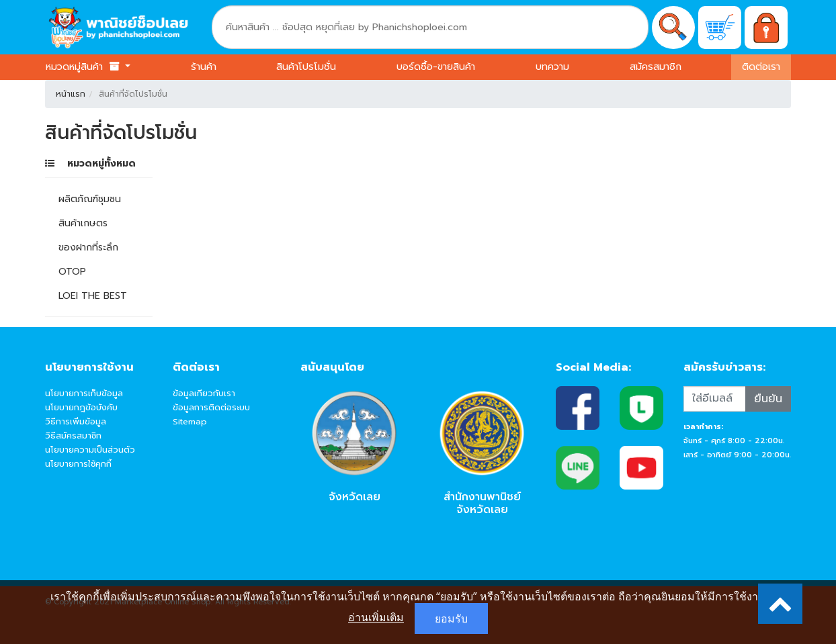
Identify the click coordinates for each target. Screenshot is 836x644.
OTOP (72, 272)
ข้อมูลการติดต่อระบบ (211, 407)
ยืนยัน (768, 399)
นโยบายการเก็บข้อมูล (84, 393)
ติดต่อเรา (761, 66)
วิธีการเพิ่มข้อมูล (76, 421)
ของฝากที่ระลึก (88, 247)
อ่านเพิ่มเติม (376, 617)
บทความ (552, 66)
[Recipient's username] (715, 399)
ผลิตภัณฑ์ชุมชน (90, 199)
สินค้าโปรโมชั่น (306, 66)
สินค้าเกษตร (83, 223)
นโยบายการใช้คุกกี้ (78, 464)
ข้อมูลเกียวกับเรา (204, 393)
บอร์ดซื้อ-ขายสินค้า (436, 66)
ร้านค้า (204, 66)
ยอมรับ (451, 618)
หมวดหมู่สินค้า (84, 66)
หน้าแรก (71, 94)
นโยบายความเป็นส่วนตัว (90, 450)
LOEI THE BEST (93, 296)
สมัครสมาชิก (656, 66)
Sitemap (190, 421)
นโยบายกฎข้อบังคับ (81, 407)
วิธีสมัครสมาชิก (73, 435)
